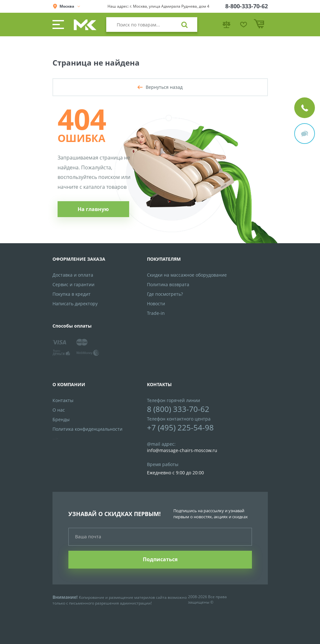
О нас (59, 410)
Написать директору (75, 304)
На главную (93, 209)
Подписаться (160, 559)
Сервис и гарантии (73, 284)
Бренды (61, 419)
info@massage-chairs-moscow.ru (182, 450)
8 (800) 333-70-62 (178, 409)
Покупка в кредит (72, 294)
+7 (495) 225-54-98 (180, 427)
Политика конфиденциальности (87, 429)
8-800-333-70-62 (247, 6)
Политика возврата (168, 284)
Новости (156, 304)
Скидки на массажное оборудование (187, 275)
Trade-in (156, 313)
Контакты (63, 400)
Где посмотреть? (165, 294)
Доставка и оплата (73, 275)
